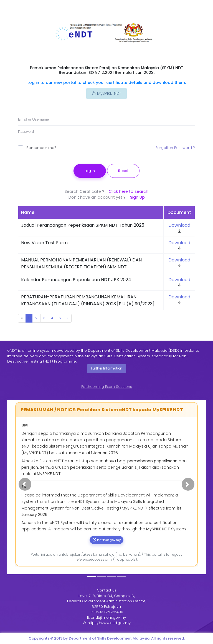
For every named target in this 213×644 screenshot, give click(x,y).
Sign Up (137, 197)
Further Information (107, 368)
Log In (90, 171)
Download (179, 225)
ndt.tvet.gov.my (107, 540)
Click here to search (129, 191)
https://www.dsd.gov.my (109, 623)
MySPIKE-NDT (106, 93)
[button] (25, 484)
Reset (123, 171)
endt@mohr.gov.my (108, 617)
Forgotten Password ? (175, 148)
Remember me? (37, 148)
